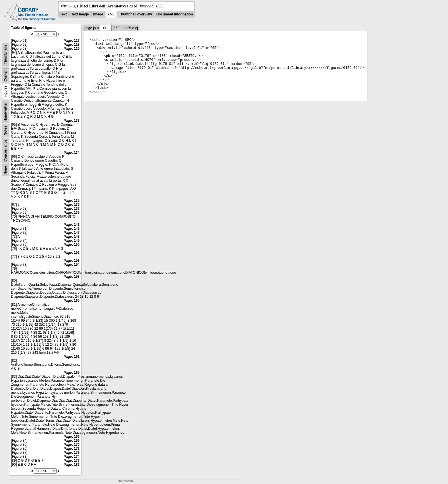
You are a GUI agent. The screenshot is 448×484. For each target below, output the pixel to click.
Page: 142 (71, 229)
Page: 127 (71, 41)
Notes (5, 130)
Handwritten (5, 112)
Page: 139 (71, 213)
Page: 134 (71, 153)
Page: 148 (71, 237)
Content (5, 75)
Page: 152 (71, 253)
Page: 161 (71, 357)
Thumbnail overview (135, 14)
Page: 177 (71, 461)
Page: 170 (71, 445)
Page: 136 (71, 205)
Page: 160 (71, 301)
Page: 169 (71, 441)
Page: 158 (71, 277)
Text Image (80, 14)
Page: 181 (71, 465)
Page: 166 (71, 437)
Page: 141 (71, 225)
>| (136, 28)
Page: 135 (71, 201)
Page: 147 (71, 233)
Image (98, 14)
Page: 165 (71, 373)
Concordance (5, 151)
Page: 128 (71, 45)
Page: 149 (71, 241)
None (5, 170)
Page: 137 (71, 209)
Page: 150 (71, 245)
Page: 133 (71, 121)
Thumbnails (5, 54)
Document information (175, 14)
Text (63, 14)
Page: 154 (71, 265)
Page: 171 (71, 449)
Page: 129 (71, 49)
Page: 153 (71, 261)
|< (95, 28)
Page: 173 (71, 453)
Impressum (126, 481)
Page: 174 (71, 457)
